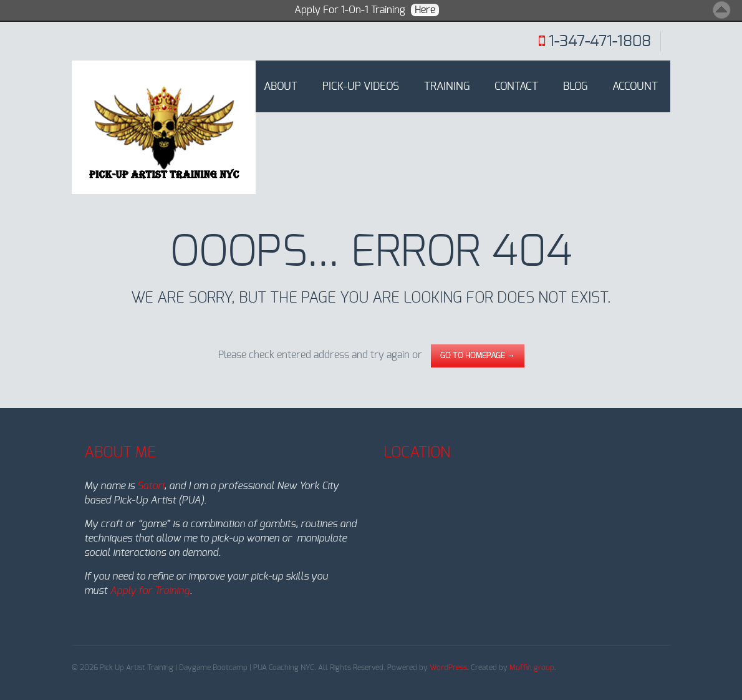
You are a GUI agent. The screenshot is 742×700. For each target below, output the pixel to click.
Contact (516, 86)
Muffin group (532, 668)
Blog (575, 86)
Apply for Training (150, 591)
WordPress (448, 668)
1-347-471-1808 (600, 42)
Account (635, 86)
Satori (151, 486)
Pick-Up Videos (361, 86)
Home (224, 86)
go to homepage (478, 356)
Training (447, 86)
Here (425, 10)
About (281, 86)
